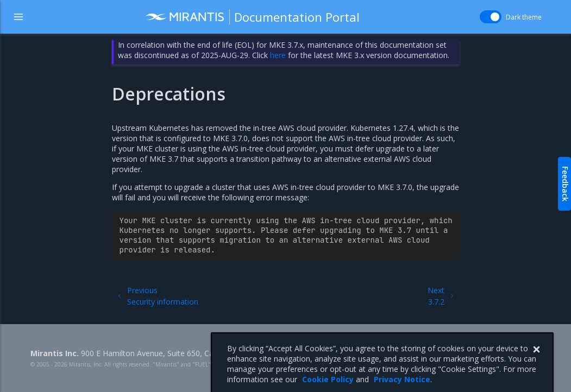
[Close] (536, 362)
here (278, 55)
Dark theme (524, 17)
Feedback (565, 184)
